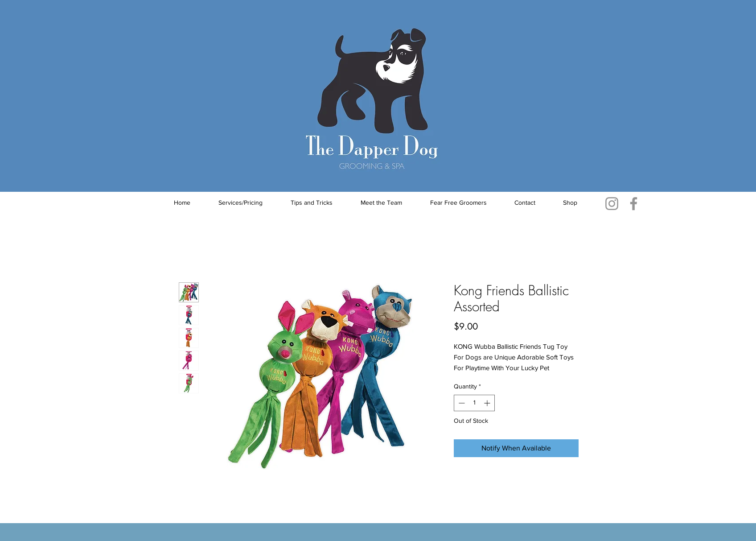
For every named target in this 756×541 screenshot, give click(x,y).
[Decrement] (461, 403)
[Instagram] (612, 204)
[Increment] (488, 403)
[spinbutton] (474, 403)
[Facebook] (634, 204)
